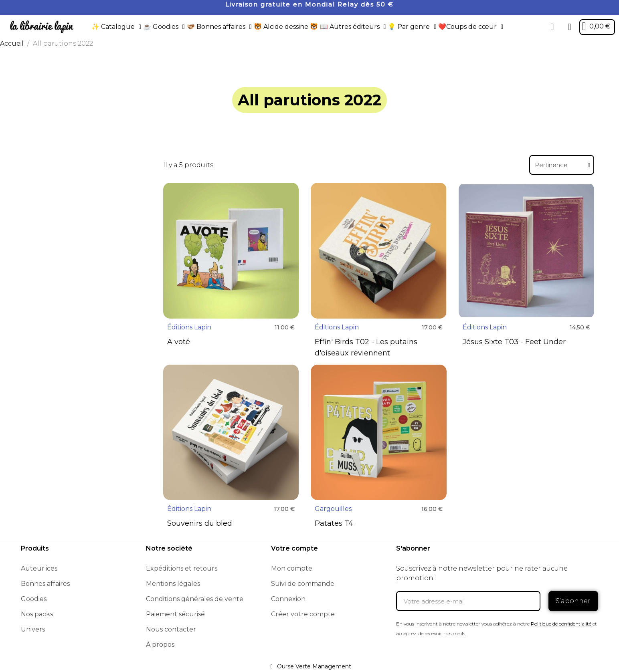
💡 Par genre (412, 27)
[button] (552, 27)
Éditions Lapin (189, 327)
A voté (179, 342)
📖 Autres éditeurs (353, 27)
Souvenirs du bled (200, 523)
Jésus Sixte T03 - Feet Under (514, 342)
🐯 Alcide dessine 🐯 (286, 27)
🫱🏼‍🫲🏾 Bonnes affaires (219, 27)
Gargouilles (333, 509)
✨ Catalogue (116, 27)
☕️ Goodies (164, 27)
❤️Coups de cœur (471, 27)
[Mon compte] (569, 27)
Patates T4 (334, 523)
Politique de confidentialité (561, 624)
